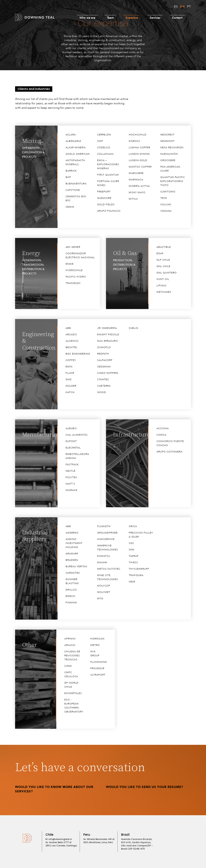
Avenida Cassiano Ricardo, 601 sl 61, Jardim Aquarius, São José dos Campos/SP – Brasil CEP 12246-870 (137, 844)
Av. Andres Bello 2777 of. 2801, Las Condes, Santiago (61, 844)
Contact (177, 18)
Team (110, 18)
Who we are (87, 18)
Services (155, 18)
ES (176, 7)
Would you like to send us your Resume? (145, 787)
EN (182, 7)
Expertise (132, 18)
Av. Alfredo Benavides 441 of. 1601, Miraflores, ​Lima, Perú (99, 841)
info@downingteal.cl (60, 839)
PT (189, 7)
